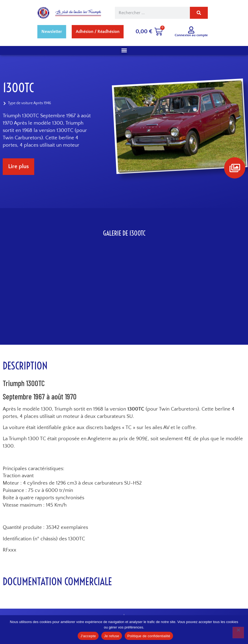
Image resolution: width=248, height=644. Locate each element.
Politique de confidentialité (149, 636)
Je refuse (112, 636)
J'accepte (88, 636)
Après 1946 (42, 103)
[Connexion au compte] (191, 30)
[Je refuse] (238, 633)
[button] (124, 50)
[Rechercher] (199, 13)
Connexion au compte (191, 35)
